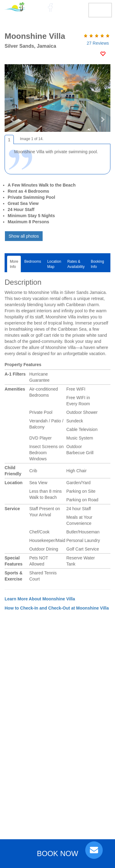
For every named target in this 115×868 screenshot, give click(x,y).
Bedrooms (33, 264)
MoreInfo (14, 264)
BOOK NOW (57, 853)
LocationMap (54, 264)
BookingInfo (97, 264)
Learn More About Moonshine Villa (40, 599)
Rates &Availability (76, 264)
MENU (100, 10)
